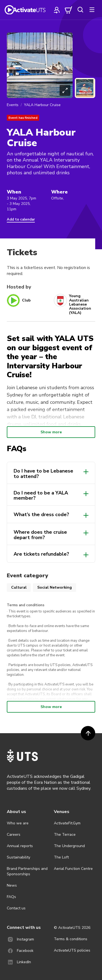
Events (13, 105)
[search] (80, 10)
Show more (51, 432)
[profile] (57, 10)
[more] (92, 10)
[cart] (69, 10)
